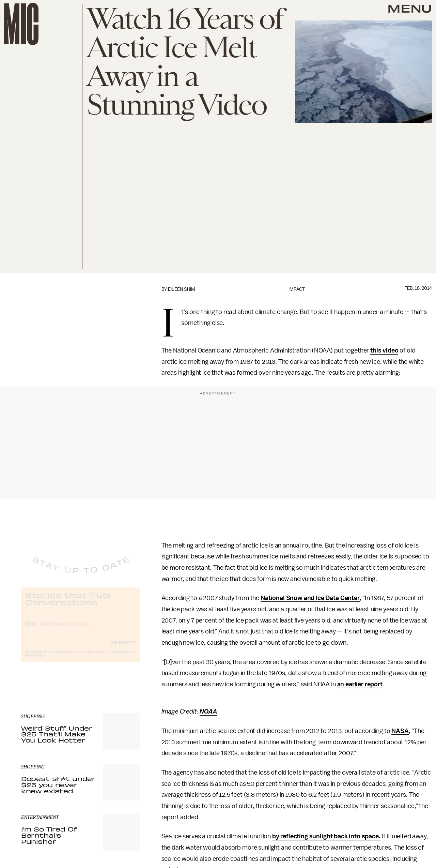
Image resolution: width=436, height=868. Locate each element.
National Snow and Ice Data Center (310, 598)
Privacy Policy (35, 661)
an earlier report (360, 684)
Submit (124, 648)
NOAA (208, 712)
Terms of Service (116, 658)
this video (384, 350)
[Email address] (81, 628)
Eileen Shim (182, 289)
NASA (400, 731)
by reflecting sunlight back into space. (326, 836)
